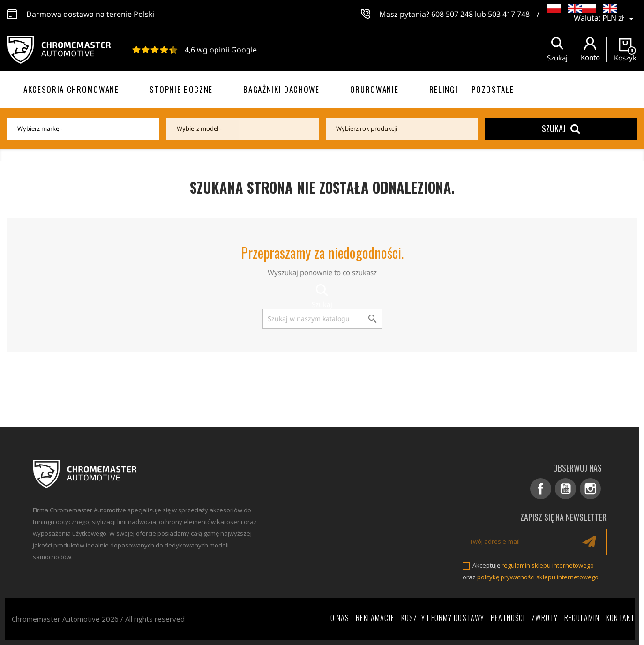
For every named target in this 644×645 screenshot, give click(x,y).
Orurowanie (374, 89)
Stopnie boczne (181, 89)
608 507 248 (452, 14)
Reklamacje (375, 618)
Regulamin (582, 618)
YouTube (565, 489)
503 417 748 (509, 14)
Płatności (508, 618)
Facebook (541, 489)
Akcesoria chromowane (71, 89)
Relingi (444, 89)
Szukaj (561, 128)
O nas (340, 618)
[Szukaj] (322, 319)
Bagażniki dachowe (281, 89)
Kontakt (620, 618)
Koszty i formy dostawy (443, 618)
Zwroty (545, 618)
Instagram (590, 489)
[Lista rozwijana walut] (620, 19)
